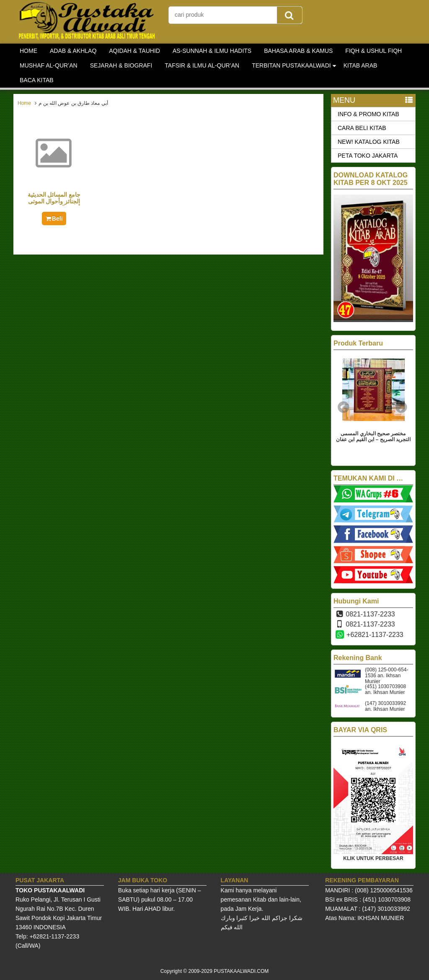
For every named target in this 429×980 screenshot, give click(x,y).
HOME (28, 51)
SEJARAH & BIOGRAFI (121, 65)
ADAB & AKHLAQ (73, 51)
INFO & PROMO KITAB (368, 114)
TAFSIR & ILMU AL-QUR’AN (202, 65)
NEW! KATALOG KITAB (369, 142)
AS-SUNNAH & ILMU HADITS (212, 51)
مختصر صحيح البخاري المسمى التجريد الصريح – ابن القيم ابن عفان (373, 437)
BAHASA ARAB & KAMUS (298, 51)
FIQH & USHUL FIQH (373, 51)
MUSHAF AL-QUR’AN (49, 65)
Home (24, 103)
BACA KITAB (37, 80)
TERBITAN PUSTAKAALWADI (291, 65)
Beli (54, 218)
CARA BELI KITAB (362, 128)
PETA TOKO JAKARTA (368, 156)
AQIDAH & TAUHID (134, 51)
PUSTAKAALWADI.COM (241, 971)
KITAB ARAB (361, 65)
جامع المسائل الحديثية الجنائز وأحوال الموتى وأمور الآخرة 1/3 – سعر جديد (54, 205)
